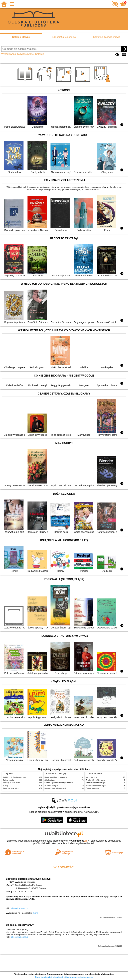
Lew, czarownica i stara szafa (55, 788)
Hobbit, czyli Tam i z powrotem (14, 777)
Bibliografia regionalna (64, 37)
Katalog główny (21, 37)
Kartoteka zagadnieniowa (107, 37)
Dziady (6, 786)
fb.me (35, 913)
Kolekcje (40, 54)
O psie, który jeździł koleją (96, 780)
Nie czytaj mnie (91, 777)
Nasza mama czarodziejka (96, 783)
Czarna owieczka (92, 788)
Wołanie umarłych (51, 786)
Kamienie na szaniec (11, 788)
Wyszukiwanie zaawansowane (17, 54)
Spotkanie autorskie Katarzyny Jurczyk (28, 879)
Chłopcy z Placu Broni (11, 783)
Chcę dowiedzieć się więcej (49, 977)
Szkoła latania (8, 780)
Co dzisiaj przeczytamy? (20, 925)
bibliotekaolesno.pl (20, 908)
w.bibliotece (79, 841)
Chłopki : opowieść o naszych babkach (59, 783)
